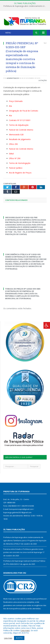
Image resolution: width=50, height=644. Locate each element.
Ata (10, 106)
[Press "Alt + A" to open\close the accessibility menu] (47, 325)
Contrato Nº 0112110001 (20, 120)
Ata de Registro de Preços (20, 173)
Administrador (13, 78)
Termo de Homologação (20, 163)
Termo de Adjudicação (19, 125)
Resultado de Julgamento (20, 139)
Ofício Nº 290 (15, 158)
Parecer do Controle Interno (21, 130)
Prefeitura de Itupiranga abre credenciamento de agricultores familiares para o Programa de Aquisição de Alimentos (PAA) (26, 6)
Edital (11, 154)
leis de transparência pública (15, 609)
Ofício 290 (13, 144)
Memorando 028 (16, 135)
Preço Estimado (16, 101)
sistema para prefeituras (36, 599)
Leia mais (25, 630)
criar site (20, 599)
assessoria (22, 602)
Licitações (43, 80)
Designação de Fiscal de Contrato (24, 111)
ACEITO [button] (19, 638)
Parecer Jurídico (16, 168)
